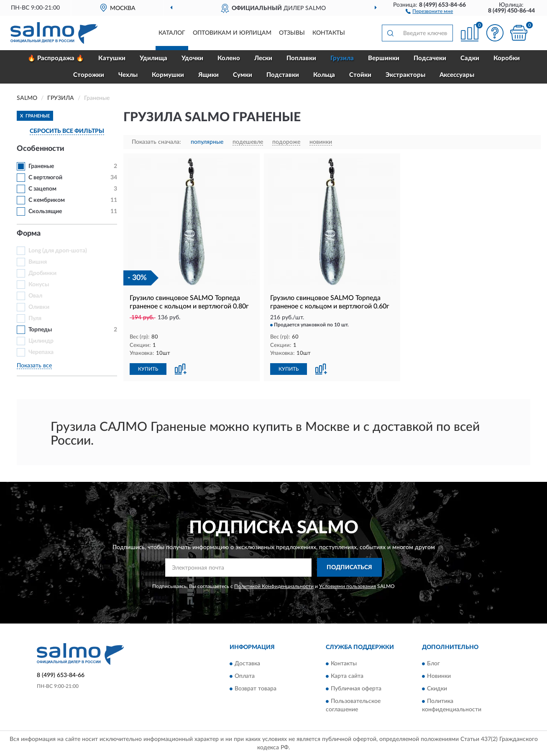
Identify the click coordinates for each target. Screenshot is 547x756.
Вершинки (384, 58)
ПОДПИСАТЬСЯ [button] (349, 568)
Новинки (439, 676)
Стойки (360, 75)
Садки (470, 58)
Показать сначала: (156, 142)
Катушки (112, 58)
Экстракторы (405, 75)
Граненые (41, 166)
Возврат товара (256, 689)
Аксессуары (457, 75)
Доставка (247, 664)
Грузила (342, 58)
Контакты (329, 33)
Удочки (192, 58)
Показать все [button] (34, 366)
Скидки (437, 689)
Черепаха (41, 352)
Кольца (324, 75)
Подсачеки (430, 58)
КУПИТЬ (148, 369)
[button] (429, 11)
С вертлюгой (45, 178)
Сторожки (89, 75)
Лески (263, 58)
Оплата (245, 676)
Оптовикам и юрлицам (232, 33)
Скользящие (45, 211)
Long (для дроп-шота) (58, 251)
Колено (229, 58)
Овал (35, 296)
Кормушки (168, 75)
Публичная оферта (356, 689)
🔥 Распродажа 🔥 (56, 58)
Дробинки (42, 273)
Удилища (153, 58)
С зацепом (42, 189)
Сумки (243, 75)
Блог (433, 664)
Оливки (39, 307)
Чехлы (128, 75)
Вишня (38, 262)
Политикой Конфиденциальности (274, 586)
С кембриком (47, 200)
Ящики (208, 75)
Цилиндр (41, 341)
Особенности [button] (41, 149)
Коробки (507, 58)
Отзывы (292, 33)
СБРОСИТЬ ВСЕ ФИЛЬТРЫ (67, 131)
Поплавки (301, 58)
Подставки (283, 75)
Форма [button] (29, 234)
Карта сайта (347, 676)
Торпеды (40, 330)
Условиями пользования (348, 586)
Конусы (39, 285)
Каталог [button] (172, 33)
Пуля (35, 318)
